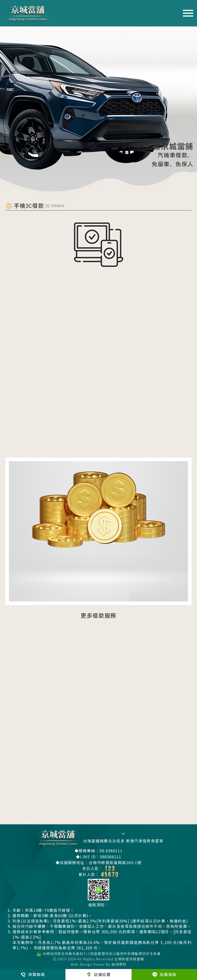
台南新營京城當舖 (129, 959)
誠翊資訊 (119, 964)
